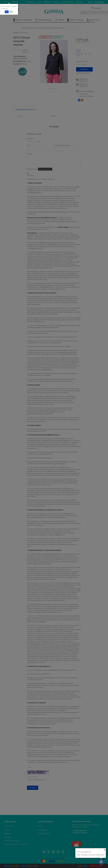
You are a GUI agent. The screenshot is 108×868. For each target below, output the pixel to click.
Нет (11, 12)
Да (7, 12)
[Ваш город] (104, 850)
